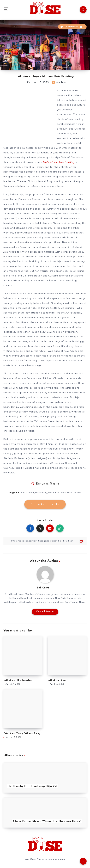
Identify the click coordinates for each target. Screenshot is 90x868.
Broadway (41, 493)
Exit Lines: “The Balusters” (18, 680)
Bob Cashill (27, 493)
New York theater (71, 493)
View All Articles (45, 612)
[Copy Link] (45, 541)
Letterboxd (24, 602)
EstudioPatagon (56, 859)
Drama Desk (19, 598)
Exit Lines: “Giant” (58, 680)
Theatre (54, 484)
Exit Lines (42, 484)
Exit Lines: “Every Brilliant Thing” (22, 733)
